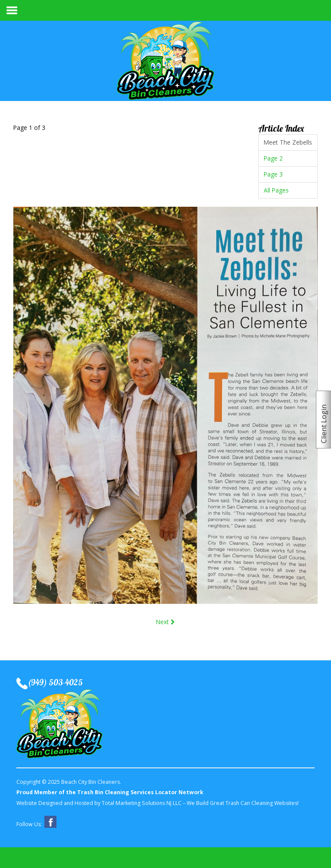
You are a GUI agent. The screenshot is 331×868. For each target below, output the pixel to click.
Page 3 (273, 174)
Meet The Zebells (288, 142)
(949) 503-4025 (55, 683)
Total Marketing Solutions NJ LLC (142, 803)
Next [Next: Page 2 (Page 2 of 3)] (165, 622)
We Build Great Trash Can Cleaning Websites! (243, 803)
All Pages (276, 190)
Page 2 (273, 158)
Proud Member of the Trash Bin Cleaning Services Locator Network (110, 792)
